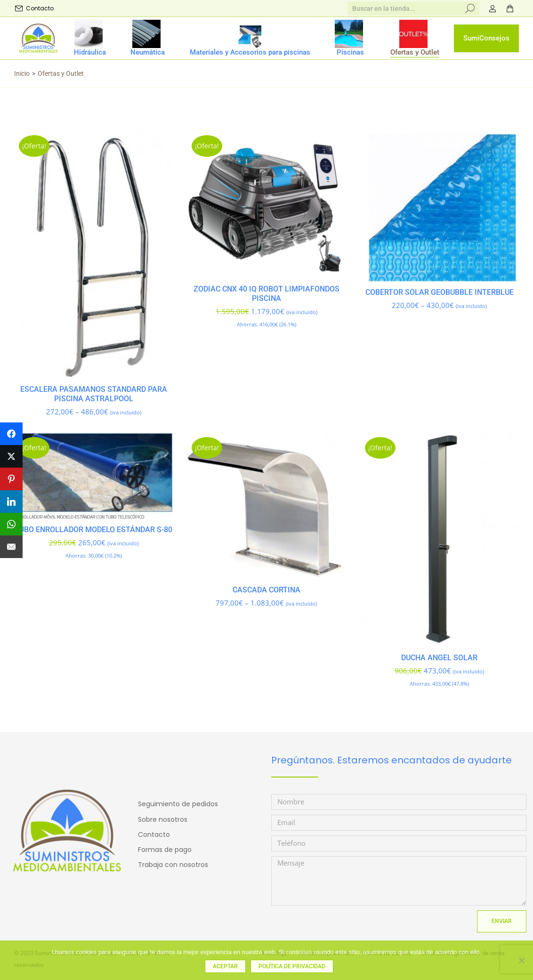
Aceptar (225, 966)
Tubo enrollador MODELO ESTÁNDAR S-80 (93, 530)
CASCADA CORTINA (266, 590)
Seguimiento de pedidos (178, 804)
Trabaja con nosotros (173, 865)
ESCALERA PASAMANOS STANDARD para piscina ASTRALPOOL (94, 394)
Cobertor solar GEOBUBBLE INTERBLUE (440, 292)
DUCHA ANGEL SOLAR (439, 658)
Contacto (34, 8)
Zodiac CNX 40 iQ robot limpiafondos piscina (266, 294)
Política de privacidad (292, 966)
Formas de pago (165, 850)
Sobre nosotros (163, 819)
